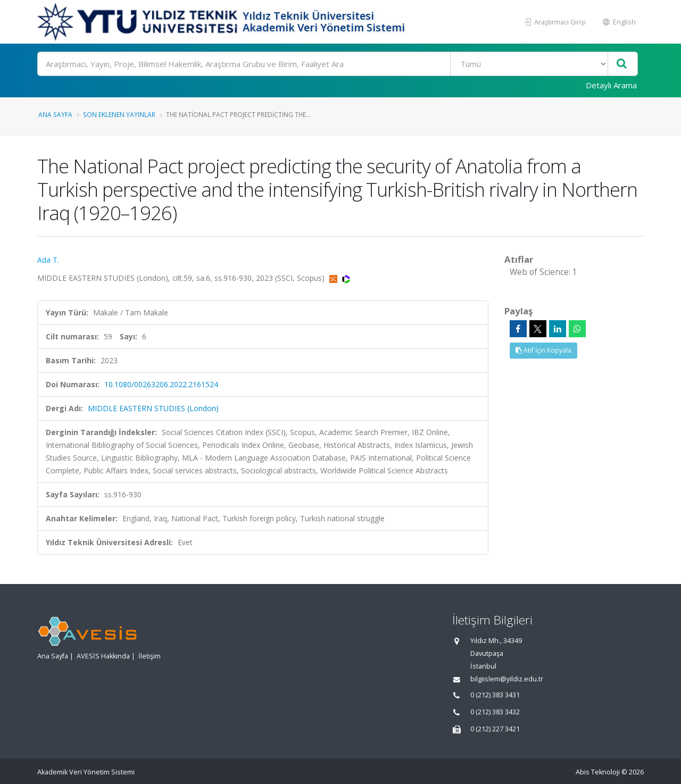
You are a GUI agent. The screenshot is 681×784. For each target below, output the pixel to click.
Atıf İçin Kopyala (543, 350)
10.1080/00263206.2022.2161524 (161, 384)
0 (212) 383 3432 (495, 712)
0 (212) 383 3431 (495, 695)
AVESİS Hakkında (103, 656)
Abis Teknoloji (598, 772)
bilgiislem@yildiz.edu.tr (507, 679)
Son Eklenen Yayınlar (119, 114)
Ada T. (48, 260)
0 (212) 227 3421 (495, 729)
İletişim (150, 656)
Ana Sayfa (55, 114)
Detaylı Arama (611, 85)
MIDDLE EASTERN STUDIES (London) (153, 408)
